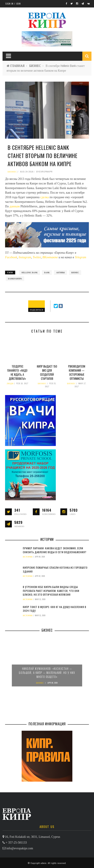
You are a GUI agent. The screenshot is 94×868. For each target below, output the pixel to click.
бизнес (75, 273)
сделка (45, 197)
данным (15, 206)
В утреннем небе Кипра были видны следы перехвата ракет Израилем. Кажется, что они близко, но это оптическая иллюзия (51, 591)
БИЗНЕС (35, 66)
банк (47, 273)
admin (44, 863)
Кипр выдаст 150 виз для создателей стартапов (47, 372)
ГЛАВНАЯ (17, 66)
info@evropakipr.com (20, 848)
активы (60, 273)
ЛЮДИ (10, 384)
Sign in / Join (13, 4)
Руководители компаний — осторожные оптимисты (77, 372)
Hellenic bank (30, 273)
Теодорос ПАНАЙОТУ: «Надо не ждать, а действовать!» (17, 372)
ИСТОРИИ (28, 557)
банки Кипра (15, 279)
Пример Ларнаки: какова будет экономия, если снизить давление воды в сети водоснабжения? (55, 550)
